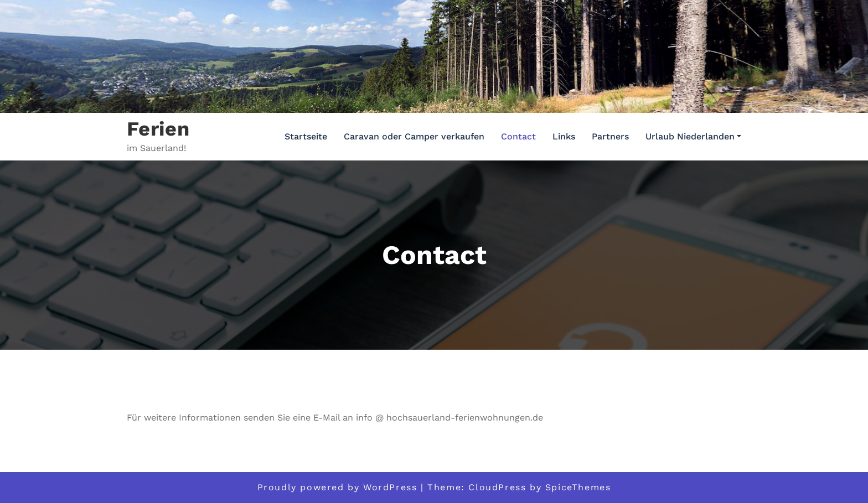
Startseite (306, 136)
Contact (518, 136)
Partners (610, 136)
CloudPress (497, 487)
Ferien (158, 129)
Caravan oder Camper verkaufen (414, 136)
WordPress (390, 487)
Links (564, 136)
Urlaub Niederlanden (693, 136)
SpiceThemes (578, 487)
